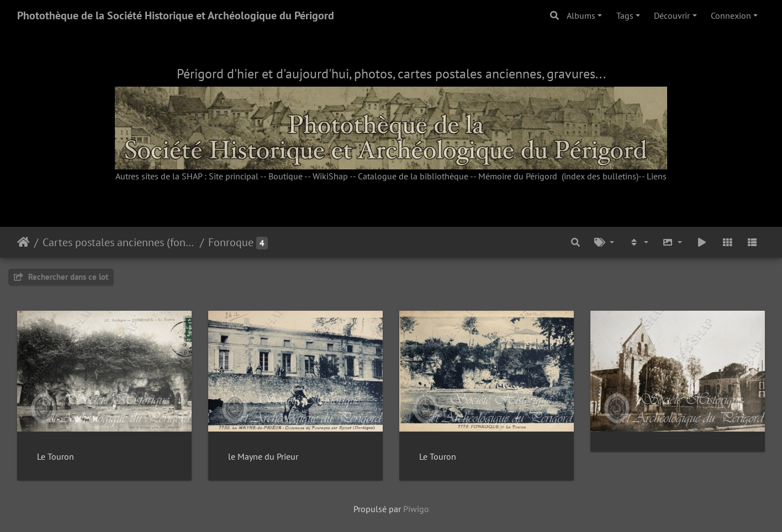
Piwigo (416, 509)
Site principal (234, 176)
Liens (657, 176)
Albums (581, 15)
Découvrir (672, 15)
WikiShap (330, 176)
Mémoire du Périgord (518, 176)
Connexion (731, 15)
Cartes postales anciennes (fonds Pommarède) (119, 242)
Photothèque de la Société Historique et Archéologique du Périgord (176, 15)
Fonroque (231, 242)
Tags (625, 15)
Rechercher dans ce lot (61, 277)
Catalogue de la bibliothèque (413, 176)
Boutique (286, 176)
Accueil (23, 242)
